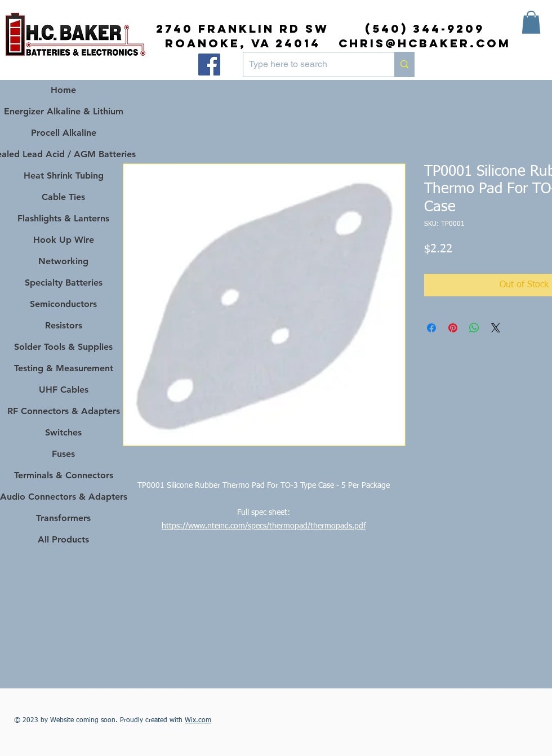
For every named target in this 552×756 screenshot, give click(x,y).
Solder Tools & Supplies (63, 347)
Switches (63, 432)
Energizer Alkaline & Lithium (64, 111)
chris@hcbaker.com (425, 43)
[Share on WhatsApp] (474, 328)
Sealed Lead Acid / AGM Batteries (63, 154)
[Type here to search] (310, 65)
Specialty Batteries (64, 283)
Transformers (63, 518)
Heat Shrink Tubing (64, 175)
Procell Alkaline (64, 133)
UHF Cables (64, 390)
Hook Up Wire (64, 240)
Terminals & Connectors (64, 475)
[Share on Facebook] (431, 328)
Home (63, 90)
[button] (531, 22)
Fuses (63, 454)
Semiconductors (63, 304)
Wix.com (198, 721)
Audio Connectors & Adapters (63, 497)
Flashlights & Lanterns (63, 218)
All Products (63, 539)
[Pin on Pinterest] (453, 328)
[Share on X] (496, 328)
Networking (63, 261)
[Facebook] (209, 65)
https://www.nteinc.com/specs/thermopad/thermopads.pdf (264, 526)
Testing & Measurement (64, 368)
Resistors (64, 325)
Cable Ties (63, 197)
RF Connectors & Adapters (64, 411)
